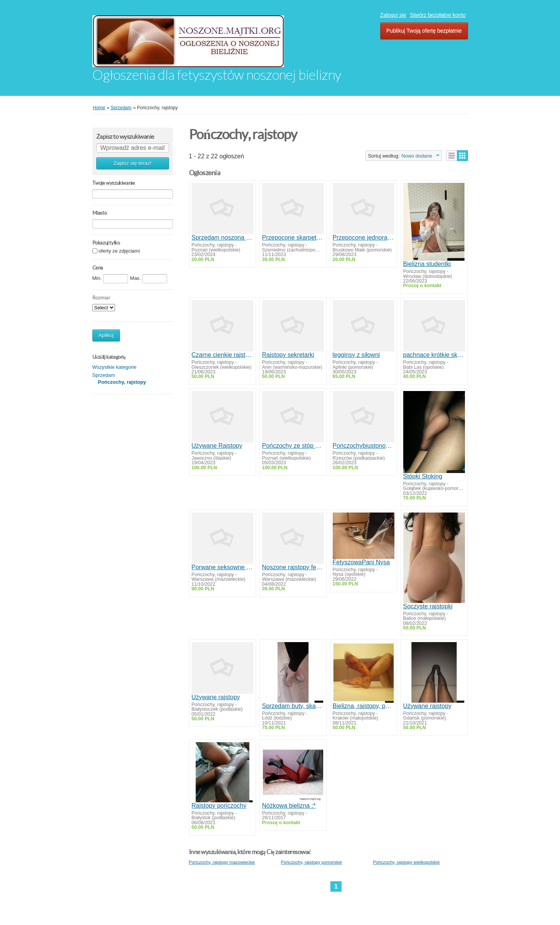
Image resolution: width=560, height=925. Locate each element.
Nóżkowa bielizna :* (289, 806)
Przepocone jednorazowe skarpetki (364, 237)
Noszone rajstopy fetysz (293, 567)
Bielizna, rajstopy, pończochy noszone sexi (364, 706)
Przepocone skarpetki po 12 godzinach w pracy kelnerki (293, 237)
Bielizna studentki (427, 264)
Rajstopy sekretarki (288, 355)
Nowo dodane (417, 156)
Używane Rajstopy (217, 446)
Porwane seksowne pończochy (223, 567)
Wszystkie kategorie (115, 367)
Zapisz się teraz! (132, 163)
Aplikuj (106, 335)
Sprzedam (104, 375)
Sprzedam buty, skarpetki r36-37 (293, 706)
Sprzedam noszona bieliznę (223, 237)
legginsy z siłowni (356, 355)
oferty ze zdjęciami (119, 251)
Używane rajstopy (216, 697)
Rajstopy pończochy (219, 806)
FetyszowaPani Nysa (361, 562)
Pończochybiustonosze (364, 446)
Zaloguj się (393, 15)
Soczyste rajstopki (428, 606)
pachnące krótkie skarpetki (434, 355)
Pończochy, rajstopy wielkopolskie (406, 862)
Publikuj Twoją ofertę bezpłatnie (424, 31)
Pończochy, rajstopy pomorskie (312, 862)
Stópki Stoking (423, 476)
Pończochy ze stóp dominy (293, 446)
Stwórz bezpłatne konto (438, 15)
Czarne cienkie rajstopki (223, 355)
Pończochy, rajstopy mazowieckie (222, 862)
